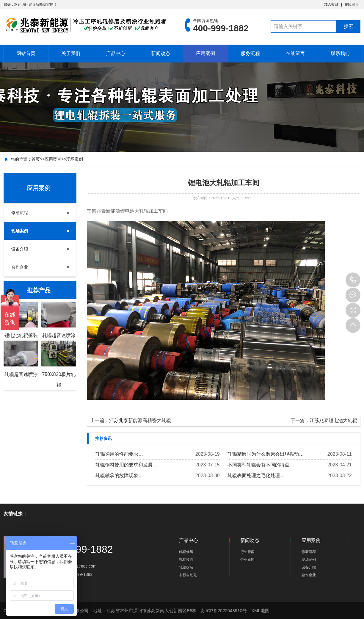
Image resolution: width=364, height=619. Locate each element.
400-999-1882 (353, 280)
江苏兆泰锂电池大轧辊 (333, 420)
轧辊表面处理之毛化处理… (256, 475)
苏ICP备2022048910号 (224, 611)
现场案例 (75, 159)
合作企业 (20, 267)
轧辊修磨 (186, 552)
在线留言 (352, 4)
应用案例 (205, 53)
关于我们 (71, 53)
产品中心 (116, 53)
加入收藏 (331, 4)
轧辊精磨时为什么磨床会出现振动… (266, 454)
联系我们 (340, 53)
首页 (36, 159)
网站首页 (26, 53)
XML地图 (260, 611)
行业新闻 (247, 552)
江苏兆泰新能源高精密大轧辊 (140, 420)
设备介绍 (20, 249)
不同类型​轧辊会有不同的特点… (261, 465)
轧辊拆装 (186, 567)
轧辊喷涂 (186, 560)
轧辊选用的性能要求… (119, 454)
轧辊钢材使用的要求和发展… (126, 465)
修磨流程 (20, 213)
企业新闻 (247, 560)
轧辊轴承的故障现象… (119, 475)
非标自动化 (188, 575)
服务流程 (250, 53)
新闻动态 (161, 53)
